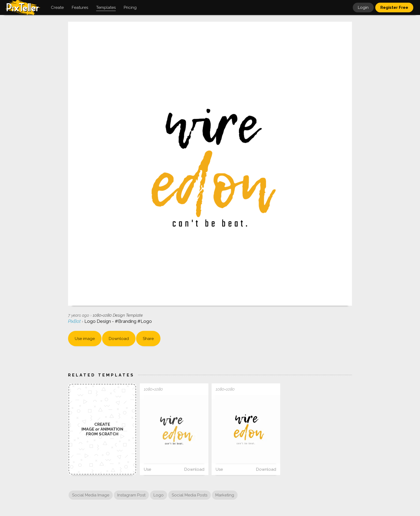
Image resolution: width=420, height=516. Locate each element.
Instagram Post (131, 495)
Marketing (225, 495)
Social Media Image (91, 495)
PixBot (75, 321)
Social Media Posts (190, 495)
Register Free (394, 8)
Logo (159, 495)
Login (363, 8)
